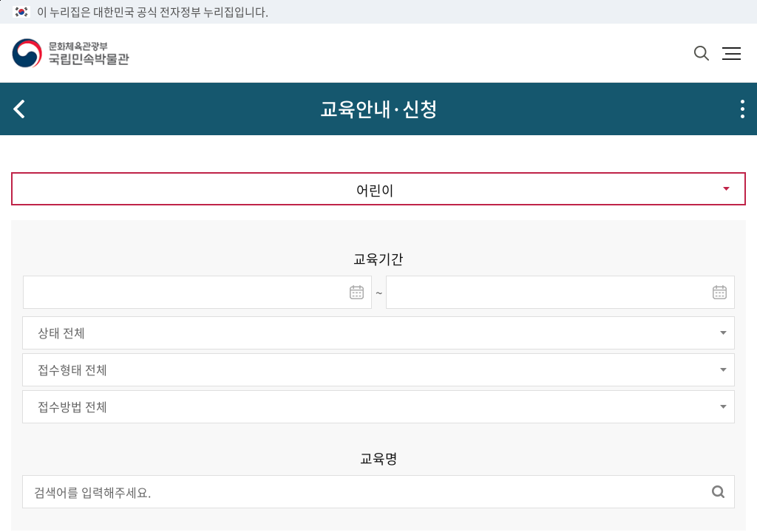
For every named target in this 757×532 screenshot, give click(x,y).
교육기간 (378, 259)
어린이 (375, 190)
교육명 (379, 458)
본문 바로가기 (0, 0)
